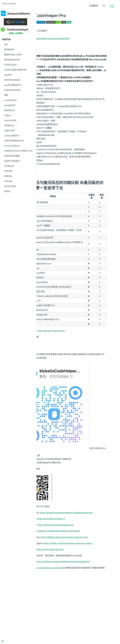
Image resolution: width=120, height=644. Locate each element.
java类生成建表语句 (13, 85)
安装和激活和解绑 (12, 156)
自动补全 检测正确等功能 (15, 70)
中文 (112, 6)
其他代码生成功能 (12, 80)
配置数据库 (9, 49)
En (104, 6)
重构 (6, 95)
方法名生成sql (10, 65)
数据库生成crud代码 (13, 55)
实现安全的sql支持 (12, 90)
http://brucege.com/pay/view (83, 386)
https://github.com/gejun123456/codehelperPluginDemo (79, 624)
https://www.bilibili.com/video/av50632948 (81, 38)
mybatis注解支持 (12, 136)
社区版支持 (9, 166)
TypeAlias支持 (10, 120)
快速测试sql (9, 110)
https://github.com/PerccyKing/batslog (77, 605)
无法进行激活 (10, 186)
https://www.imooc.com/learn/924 (81, 630)
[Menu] (20, 641)
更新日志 (8, 176)
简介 (6, 44)
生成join (8, 115)
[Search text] (18, 3)
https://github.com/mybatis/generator (87, 569)
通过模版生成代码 (12, 60)
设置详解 (8, 171)
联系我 (7, 191)
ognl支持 (8, 75)
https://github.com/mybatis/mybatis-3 (79, 563)
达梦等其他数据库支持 (14, 141)
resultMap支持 (10, 100)
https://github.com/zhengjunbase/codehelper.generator (78, 557)
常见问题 (8, 181)
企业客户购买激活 (12, 161)
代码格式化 (9, 125)
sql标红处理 (9, 130)
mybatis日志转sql (12, 146)
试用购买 (94, 6)
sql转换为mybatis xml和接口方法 (18, 151)
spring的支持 (10, 105)
